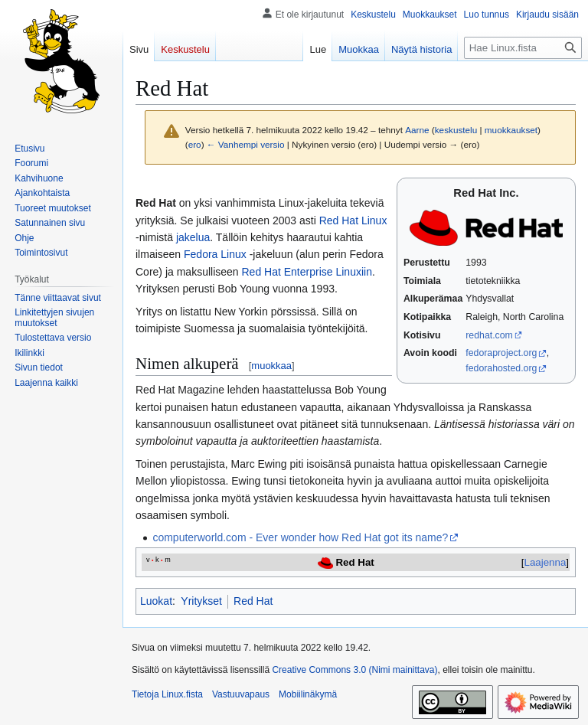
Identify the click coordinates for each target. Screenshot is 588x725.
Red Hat (253, 601)
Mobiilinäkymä (308, 694)
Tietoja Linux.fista (167, 694)
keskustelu (456, 130)
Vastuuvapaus (241, 694)
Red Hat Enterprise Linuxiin (307, 272)
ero (195, 144)
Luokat (156, 601)
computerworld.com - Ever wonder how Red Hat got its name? (300, 537)
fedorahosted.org (501, 368)
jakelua (193, 237)
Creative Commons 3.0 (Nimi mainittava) (354, 670)
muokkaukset (511, 130)
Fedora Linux (215, 254)
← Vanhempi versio (246, 144)
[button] (46, 383)
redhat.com (489, 335)
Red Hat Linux (353, 220)
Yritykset (201, 601)
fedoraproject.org (501, 353)
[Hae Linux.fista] (523, 48)
